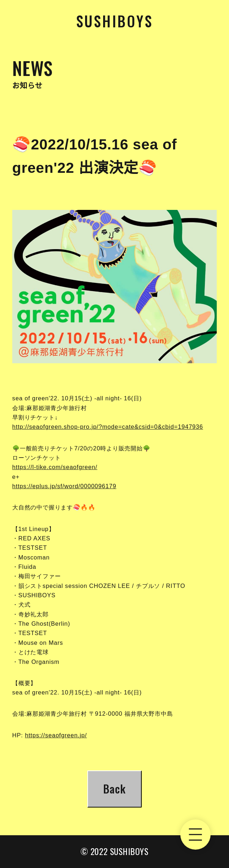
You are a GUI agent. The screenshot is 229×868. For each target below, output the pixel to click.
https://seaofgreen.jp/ (56, 735)
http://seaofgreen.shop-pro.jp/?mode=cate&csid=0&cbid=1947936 (108, 427)
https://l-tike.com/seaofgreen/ (55, 467)
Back (114, 789)
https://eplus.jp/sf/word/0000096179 (64, 486)
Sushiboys (114, 21)
